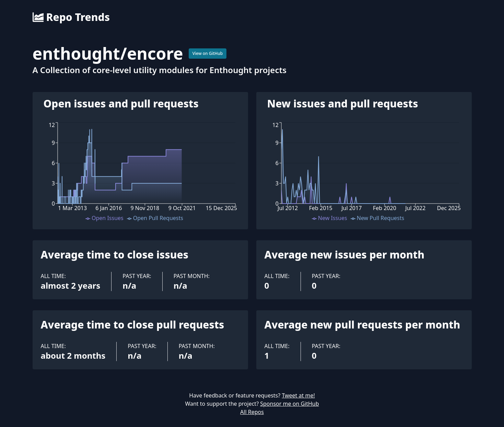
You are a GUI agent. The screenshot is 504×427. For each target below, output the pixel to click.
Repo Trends (71, 17)
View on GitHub (208, 53)
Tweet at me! (298, 395)
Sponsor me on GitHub (289, 404)
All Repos (252, 412)
